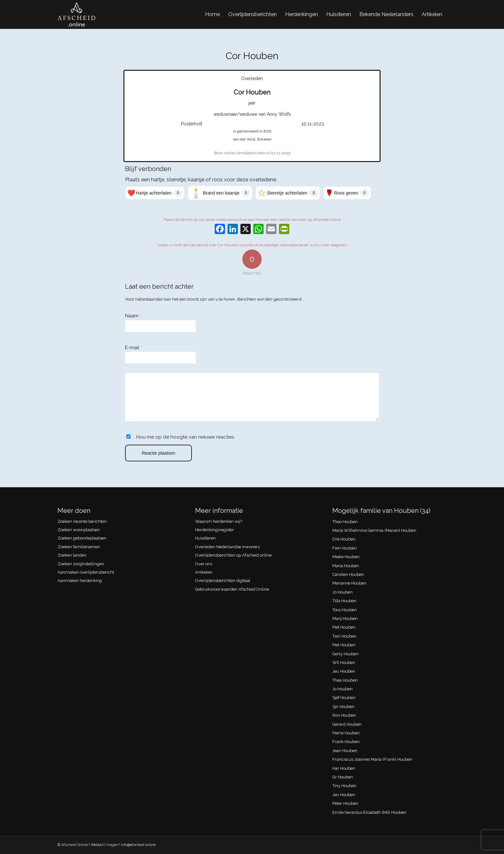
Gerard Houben (347, 724)
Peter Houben (345, 803)
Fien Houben (345, 548)
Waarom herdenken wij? (219, 521)
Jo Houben (342, 592)
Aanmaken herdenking (80, 581)
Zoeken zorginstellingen (81, 564)
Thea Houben (345, 680)
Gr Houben (343, 777)
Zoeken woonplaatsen (79, 530)
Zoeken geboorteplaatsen (82, 538)
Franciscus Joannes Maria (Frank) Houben (372, 759)
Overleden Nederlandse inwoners (227, 547)
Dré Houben (344, 539)
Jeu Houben (344, 671)
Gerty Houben (346, 654)
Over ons (204, 564)
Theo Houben (345, 522)
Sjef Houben (344, 698)
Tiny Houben (344, 786)
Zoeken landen (72, 555)
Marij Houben (345, 618)
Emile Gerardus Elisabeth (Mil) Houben (369, 812)
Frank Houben (346, 742)
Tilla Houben (344, 601)
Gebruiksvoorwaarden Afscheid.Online (232, 589)
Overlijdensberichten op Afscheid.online (233, 555)
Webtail (97, 845)
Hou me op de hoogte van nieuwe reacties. (186, 437)
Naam (133, 316)
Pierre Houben (346, 733)
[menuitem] (212, 14)
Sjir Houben (343, 707)
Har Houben (344, 768)
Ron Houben (344, 715)
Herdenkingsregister (215, 530)
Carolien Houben (348, 574)
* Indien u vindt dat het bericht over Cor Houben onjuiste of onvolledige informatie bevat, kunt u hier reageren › (252, 245)
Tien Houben (344, 636)
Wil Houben (344, 663)
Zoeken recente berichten (82, 521)
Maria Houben (346, 566)
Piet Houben (344, 627)
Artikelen (204, 572)
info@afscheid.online (138, 845)
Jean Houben (345, 751)
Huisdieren (205, 538)
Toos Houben (345, 610)
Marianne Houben (349, 583)
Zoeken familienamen (79, 547)
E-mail (133, 348)
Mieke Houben (346, 557)
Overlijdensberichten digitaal (223, 581)
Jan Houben (344, 795)
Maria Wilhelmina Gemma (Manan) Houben (374, 530)
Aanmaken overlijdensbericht (86, 572)
